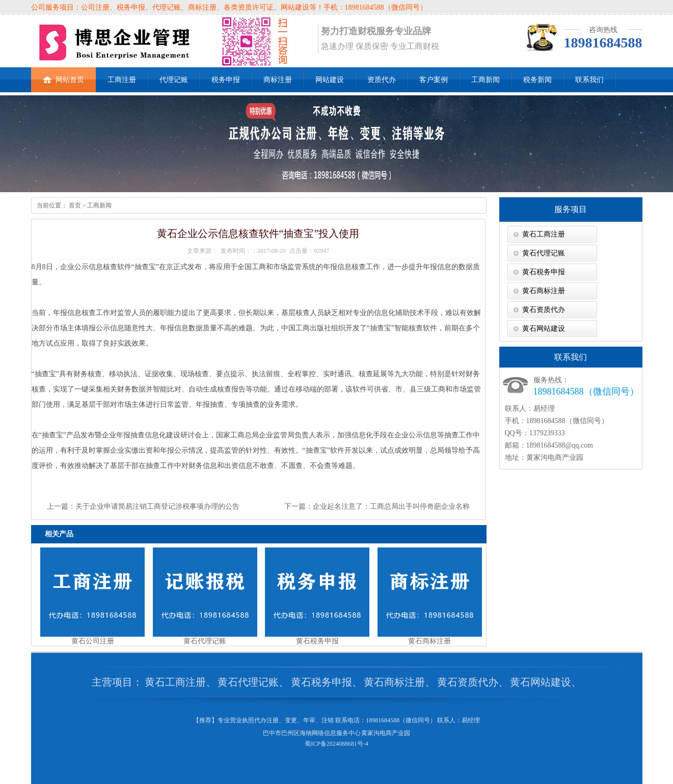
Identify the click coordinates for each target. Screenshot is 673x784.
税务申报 (226, 80)
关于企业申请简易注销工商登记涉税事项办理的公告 (157, 506)
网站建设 (330, 80)
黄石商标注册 (544, 291)
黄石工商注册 (544, 234)
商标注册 (278, 80)
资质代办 (382, 80)
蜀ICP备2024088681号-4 (337, 744)
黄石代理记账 (544, 253)
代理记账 (174, 80)
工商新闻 (486, 80)
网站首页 (63, 75)
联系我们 (589, 80)
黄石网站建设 (544, 329)
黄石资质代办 (544, 310)
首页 (74, 205)
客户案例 (434, 80)
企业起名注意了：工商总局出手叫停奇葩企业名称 (391, 506)
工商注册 (122, 80)
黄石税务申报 (544, 272)
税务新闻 (537, 80)
